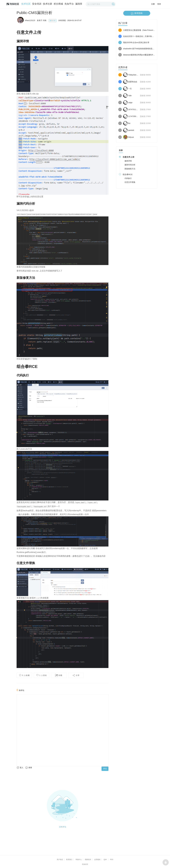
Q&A (105, 860)
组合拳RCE (128, 174)
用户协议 (60, 860)
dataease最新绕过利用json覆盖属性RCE (139, 55)
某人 (20, 768)
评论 (105, 769)
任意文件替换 (130, 182)
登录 (159, 4)
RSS (112, 860)
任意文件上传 (128, 157)
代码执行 (128, 178)
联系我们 (69, 860)
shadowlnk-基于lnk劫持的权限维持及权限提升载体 (143, 49)
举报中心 (79, 860)
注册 (153, 4)
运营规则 (97, 860)
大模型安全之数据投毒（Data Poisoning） (140, 30)
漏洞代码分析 (130, 165)
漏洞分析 (53, 21)
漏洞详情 (128, 161)
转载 (59, 675)
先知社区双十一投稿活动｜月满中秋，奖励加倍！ (143, 36)
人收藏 (24, 675)
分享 (76, 675)
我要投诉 (88, 860)
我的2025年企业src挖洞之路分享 (136, 42)
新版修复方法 (130, 169)
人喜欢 (42, 675)
